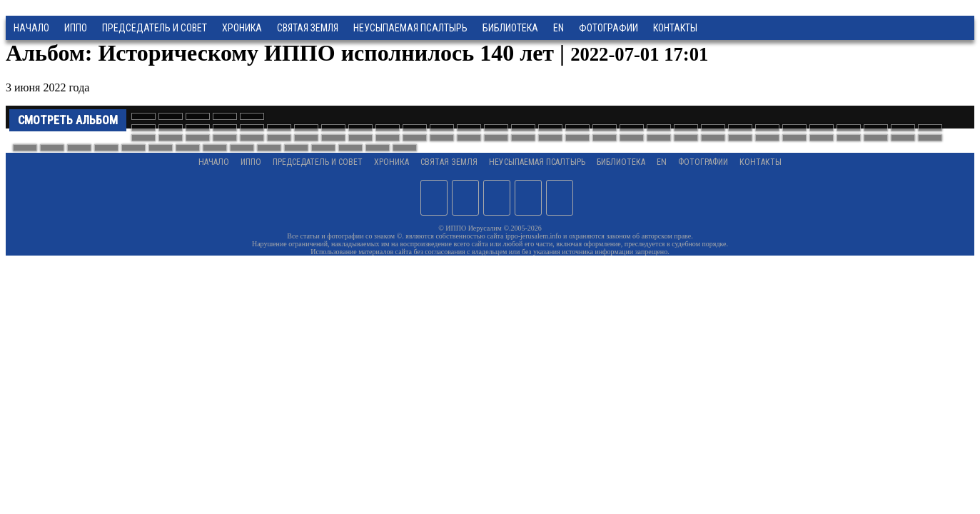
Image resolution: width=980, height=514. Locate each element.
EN (559, 28)
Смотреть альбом (68, 120)
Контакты (761, 162)
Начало (31, 28)
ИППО (76, 28)
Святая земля (308, 28)
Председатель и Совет (155, 28)
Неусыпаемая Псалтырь (410, 28)
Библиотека (510, 28)
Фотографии (703, 162)
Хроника (242, 28)
